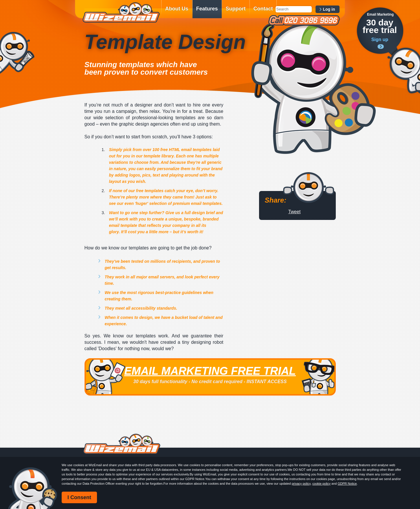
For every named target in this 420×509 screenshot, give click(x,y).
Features (207, 9)
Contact (263, 9)
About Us (177, 9)
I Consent (79, 497)
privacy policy (301, 484)
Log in (329, 9)
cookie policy (321, 484)
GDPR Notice (347, 484)
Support (236, 9)
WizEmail (121, 12)
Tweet (295, 212)
